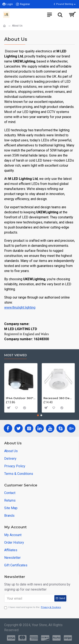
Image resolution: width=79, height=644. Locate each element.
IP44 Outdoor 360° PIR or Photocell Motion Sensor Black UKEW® (21, 398)
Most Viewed (15, 355)
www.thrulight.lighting (20, 307)
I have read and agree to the (33, 607)
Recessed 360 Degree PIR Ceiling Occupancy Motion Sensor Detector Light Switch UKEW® (58, 398)
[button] (38, 415)
